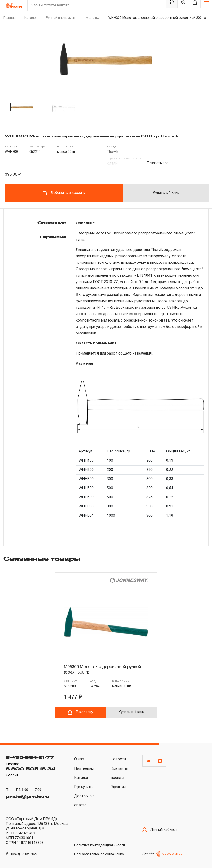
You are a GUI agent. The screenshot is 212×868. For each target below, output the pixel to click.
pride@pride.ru (28, 796)
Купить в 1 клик (166, 193)
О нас (79, 759)
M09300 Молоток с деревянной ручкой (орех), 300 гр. (102, 670)
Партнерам (84, 769)
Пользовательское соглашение (99, 854)
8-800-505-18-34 (31, 769)
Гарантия (53, 237)
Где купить (83, 787)
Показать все (158, 163)
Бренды (117, 778)
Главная (10, 18)
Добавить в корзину (64, 193)
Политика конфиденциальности (100, 845)
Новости (118, 759)
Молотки (93, 18)
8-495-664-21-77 (30, 757)
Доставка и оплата (84, 801)
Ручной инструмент (61, 18)
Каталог (31, 18)
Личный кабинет (160, 830)
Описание (52, 223)
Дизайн (162, 854)
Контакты (119, 769)
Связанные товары (42, 559)
